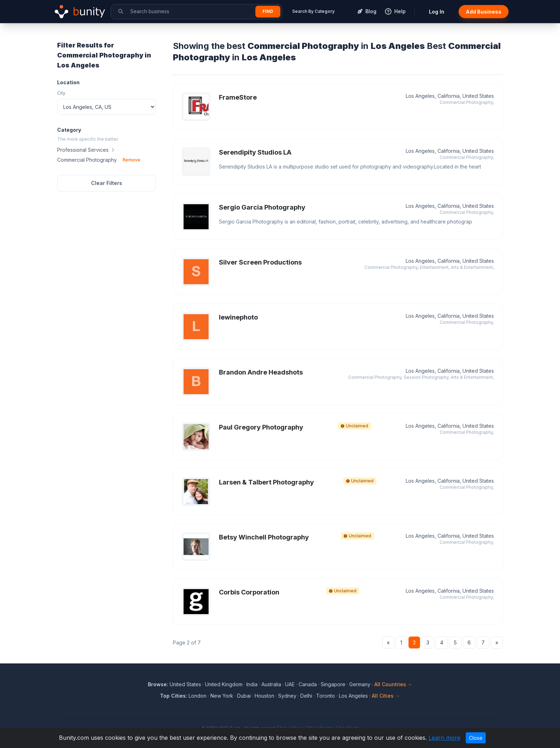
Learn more (444, 738)
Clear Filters (107, 183)
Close (476, 738)
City (61, 93)
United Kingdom (224, 684)
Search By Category (313, 11)
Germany (360, 684)
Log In (437, 12)
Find (268, 11)
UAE (290, 684)
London (197, 696)
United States (185, 684)
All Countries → (393, 684)
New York (222, 696)
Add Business (484, 12)
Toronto (326, 696)
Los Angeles (353, 696)
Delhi (306, 696)
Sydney (287, 696)
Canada (308, 684)
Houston (264, 696)
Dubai (244, 696)
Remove (131, 160)
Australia (271, 684)
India (252, 684)
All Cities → (386, 696)
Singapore (333, 684)
